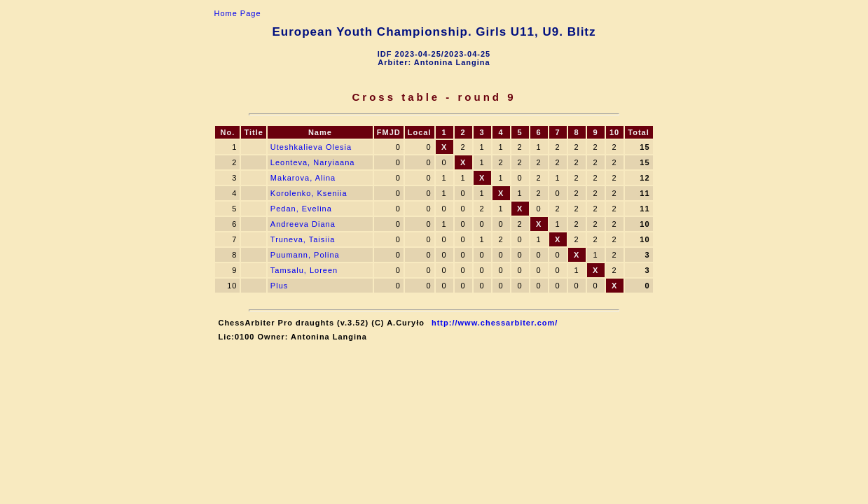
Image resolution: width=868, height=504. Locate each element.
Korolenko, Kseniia (309, 193)
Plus (279, 286)
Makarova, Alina (304, 178)
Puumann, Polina (305, 255)
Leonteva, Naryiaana (313, 162)
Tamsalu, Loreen (304, 270)
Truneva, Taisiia (303, 239)
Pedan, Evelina (301, 209)
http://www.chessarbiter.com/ (495, 323)
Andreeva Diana (303, 224)
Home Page (237, 13)
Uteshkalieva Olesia (311, 147)
